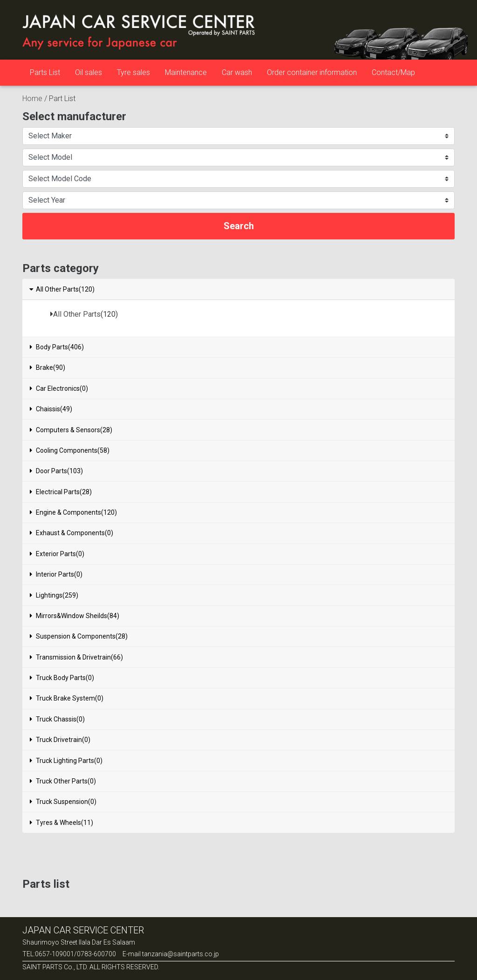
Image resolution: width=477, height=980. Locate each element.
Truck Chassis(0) (57, 719)
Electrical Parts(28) (61, 492)
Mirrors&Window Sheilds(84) (75, 616)
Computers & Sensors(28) (71, 430)
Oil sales (89, 72)
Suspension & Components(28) (79, 636)
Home (32, 99)
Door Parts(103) (56, 471)
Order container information (312, 72)
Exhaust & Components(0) (72, 533)
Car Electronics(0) (59, 388)
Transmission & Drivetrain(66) (76, 657)
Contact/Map (393, 72)
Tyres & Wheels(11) (61, 823)
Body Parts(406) (57, 347)
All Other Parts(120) (61, 289)
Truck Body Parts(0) (62, 678)
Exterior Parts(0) (57, 554)
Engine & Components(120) (73, 512)
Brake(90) (48, 367)
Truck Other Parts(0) (63, 781)
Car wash (237, 72)
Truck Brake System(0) (67, 698)
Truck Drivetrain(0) (60, 740)
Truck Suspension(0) (63, 802)
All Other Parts (77, 314)
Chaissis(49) (51, 409)
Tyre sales (133, 72)
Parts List (45, 72)
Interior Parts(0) (56, 574)
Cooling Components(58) (70, 450)
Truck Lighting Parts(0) (66, 761)
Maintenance (186, 72)
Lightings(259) (54, 595)
